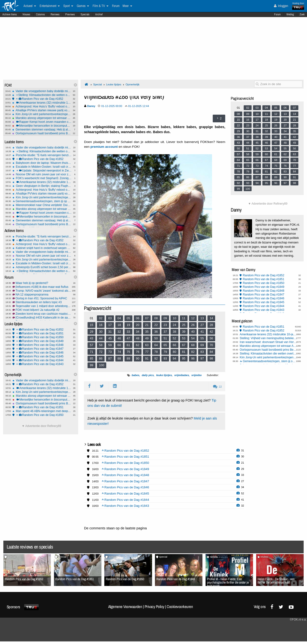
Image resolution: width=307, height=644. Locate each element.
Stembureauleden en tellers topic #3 (42, 302)
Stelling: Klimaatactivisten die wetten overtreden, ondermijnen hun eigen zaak (42, 95)
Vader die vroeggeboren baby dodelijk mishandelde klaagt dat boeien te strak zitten (42, 91)
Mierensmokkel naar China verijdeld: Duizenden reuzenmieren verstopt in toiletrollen (42, 205)
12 (193, 318)
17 (110, 325)
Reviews (55, 14)
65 (165, 345)
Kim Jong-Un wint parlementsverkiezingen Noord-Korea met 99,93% (42, 114)
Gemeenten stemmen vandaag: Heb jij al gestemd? (42, 130)
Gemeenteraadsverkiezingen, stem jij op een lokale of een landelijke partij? (42, 201)
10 (174, 318)
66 (174, 345)
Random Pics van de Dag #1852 (42, 99)
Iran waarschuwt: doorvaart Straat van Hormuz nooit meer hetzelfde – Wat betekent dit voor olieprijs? (268, 342)
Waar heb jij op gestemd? (42, 283)
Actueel (30, 6)
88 (119, 358)
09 (165, 318)
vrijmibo (197, 375)
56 (211, 338)
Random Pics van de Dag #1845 (42, 356)
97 (202, 358)
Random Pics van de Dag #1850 (42, 337)
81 (184, 352)
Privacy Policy (154, 607)
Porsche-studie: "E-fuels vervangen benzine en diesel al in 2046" (42, 155)
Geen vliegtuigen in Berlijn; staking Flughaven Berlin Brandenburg (42, 186)
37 (165, 332)
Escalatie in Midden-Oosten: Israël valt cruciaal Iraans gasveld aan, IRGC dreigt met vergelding (42, 167)
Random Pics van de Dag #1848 (42, 345)
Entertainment (50, 6)
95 (184, 358)
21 (147, 325)
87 (110, 358)
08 (156, 318)
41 (202, 332)
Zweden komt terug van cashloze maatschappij (42, 314)
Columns (40, 14)
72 (101, 352)
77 (147, 352)
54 (193, 338)
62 (138, 345)
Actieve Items (10, 14)
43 (91, 338)
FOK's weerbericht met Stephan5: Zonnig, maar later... (42, 178)
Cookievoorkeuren (180, 607)
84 (211, 352)
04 (119, 318)
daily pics (148, 375)
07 (147, 318)
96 (193, 358)
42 (211, 332)
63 (147, 345)
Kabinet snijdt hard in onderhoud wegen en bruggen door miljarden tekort (42, 248)
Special (97, 84)
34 (138, 332)
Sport (68, 6)
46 (119, 338)
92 (156, 358)
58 (101, 345)
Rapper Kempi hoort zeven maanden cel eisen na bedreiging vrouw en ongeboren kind (42, 122)
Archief (99, 14)
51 (165, 338)
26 (193, 325)
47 (128, 338)
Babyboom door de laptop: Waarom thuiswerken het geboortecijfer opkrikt (42, 163)
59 (110, 345)
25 (184, 325)
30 (101, 332)
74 (119, 352)
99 (91, 365)
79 (165, 352)
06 (138, 318)
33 (128, 332)
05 (128, 318)
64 (156, 345)
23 (165, 325)
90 (138, 358)
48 (138, 338)
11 (184, 318)
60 (119, 345)
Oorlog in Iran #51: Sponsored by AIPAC (42, 298)
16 (101, 325)
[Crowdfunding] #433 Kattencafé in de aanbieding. (42, 318)
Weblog (290, 14)
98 (211, 358)
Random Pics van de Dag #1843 (42, 364)
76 (138, 352)
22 (156, 325)
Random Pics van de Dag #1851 (42, 333)
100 (102, 365)
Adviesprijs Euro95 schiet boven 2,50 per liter (42, 267)
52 (174, 338)
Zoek (302, 14)
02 (101, 318)
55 (202, 338)
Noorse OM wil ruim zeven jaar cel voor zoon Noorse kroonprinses (42, 174)
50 (156, 338)
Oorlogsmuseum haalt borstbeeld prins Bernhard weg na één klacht (42, 133)
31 (110, 332)
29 (91, 332)
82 (193, 352)
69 (202, 345)
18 (119, 325)
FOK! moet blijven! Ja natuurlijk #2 (42, 310)
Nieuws (26, 14)
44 (101, 338)
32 (119, 332)
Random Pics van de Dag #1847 (42, 349)
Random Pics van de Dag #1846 (42, 353)
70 (211, 345)
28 (211, 325)
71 (91, 352)
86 (101, 358)
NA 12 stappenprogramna (42, 295)
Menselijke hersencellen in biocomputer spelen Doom (42, 126)
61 (128, 345)
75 (128, 352)
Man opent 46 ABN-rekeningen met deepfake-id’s (42, 411)
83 (202, 352)
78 (156, 352)
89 (128, 358)
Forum (277, 14)
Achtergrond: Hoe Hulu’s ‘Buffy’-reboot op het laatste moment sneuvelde (42, 106)
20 (138, 325)
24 (174, 325)
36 (156, 332)
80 (174, 352)
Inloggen (281, 6)
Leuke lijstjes (114, 84)
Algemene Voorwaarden (125, 607)
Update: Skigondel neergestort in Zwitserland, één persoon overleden (42, 171)
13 (202, 318)
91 (147, 358)
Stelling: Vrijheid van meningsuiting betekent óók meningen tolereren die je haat (268, 338)
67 (184, 345)
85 (91, 358)
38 (174, 332)
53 (184, 338)
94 (174, 358)
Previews (70, 14)
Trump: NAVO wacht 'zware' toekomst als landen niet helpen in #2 (42, 291)
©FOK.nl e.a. (298, 620)
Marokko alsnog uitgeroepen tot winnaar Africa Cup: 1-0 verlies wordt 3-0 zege (42, 118)
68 (193, 345)
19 (128, 325)
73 (110, 352)
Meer (127, 6)
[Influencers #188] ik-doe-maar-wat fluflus (42, 287)
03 (110, 318)
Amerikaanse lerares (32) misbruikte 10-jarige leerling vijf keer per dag (42, 103)
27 (202, 325)
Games (83, 6)
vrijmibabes (182, 375)
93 (165, 358)
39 (184, 332)
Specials (85, 14)
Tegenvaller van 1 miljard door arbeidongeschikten (42, 306)
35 (147, 332)
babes (136, 375)
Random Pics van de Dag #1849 (42, 341)
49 (147, 338)
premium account (104, 147)
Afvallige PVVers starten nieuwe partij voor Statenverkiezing (42, 110)
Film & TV (100, 6)
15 (91, 325)
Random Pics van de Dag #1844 (42, 360)
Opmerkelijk (132, 84)
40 (193, 332)
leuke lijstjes (164, 375)
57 (91, 345)
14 (211, 318)
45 (110, 338)
